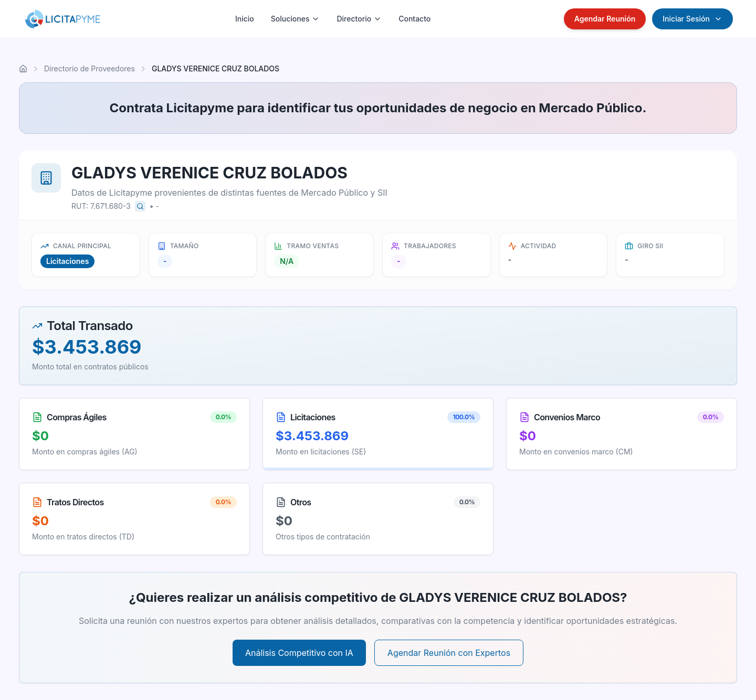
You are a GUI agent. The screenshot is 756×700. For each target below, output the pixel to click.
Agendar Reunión (605, 19)
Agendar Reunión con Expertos (449, 653)
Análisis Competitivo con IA (299, 653)
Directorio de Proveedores (90, 68)
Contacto (414, 19)
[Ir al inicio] (23, 69)
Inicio (245, 19)
